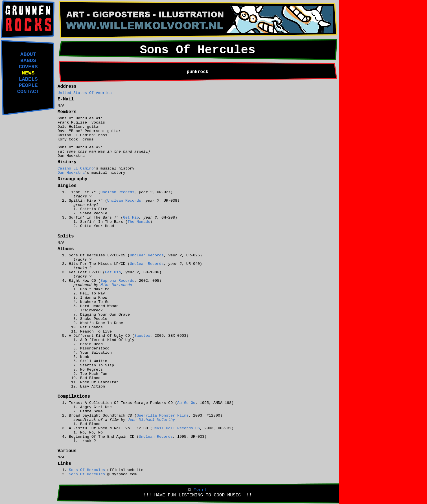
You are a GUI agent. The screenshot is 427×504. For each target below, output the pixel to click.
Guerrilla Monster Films (163, 416)
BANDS (28, 61)
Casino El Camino (76, 169)
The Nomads (139, 222)
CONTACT (28, 92)
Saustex (142, 336)
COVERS (28, 67)
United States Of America (85, 93)
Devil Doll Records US (176, 428)
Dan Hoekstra (71, 173)
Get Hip (131, 218)
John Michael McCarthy (151, 420)
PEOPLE (28, 85)
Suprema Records (117, 281)
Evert (200, 490)
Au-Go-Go (186, 403)
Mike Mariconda (116, 285)
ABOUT (28, 54)
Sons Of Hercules (87, 470)
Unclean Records (117, 192)
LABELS (28, 79)
